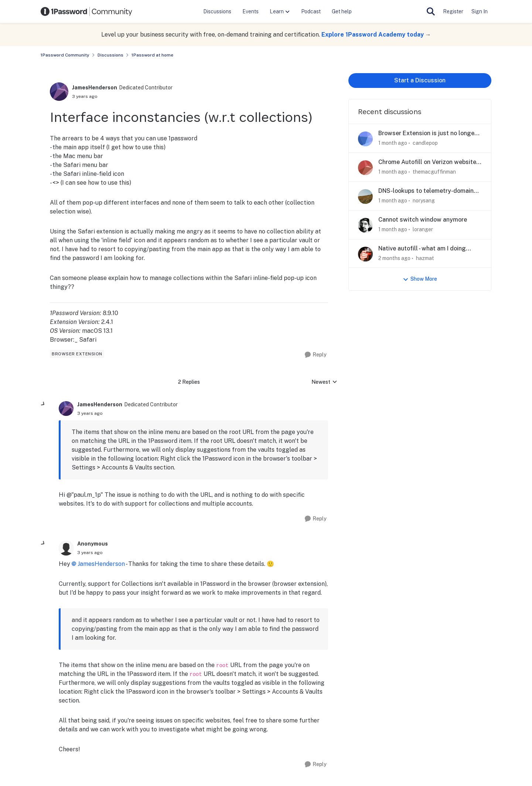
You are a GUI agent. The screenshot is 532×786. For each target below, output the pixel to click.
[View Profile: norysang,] (365, 196)
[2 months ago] (394, 258)
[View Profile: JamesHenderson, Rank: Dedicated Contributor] (59, 92)
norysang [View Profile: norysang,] (424, 201)
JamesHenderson (101, 564)
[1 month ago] (393, 143)
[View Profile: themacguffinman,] (365, 168)
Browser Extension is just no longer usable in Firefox (427, 134)
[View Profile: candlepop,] (365, 139)
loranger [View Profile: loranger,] (423, 229)
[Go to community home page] (86, 11)
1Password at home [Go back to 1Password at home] (152, 55)
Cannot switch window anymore (423, 220)
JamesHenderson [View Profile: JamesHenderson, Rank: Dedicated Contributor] (95, 88)
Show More (420, 279)
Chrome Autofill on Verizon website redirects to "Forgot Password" (427, 162)
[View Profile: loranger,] (365, 225)
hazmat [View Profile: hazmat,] (425, 258)
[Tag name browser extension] (77, 354)
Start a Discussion (420, 80)
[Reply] (316, 355)
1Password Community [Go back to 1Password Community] (65, 55)
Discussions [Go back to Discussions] (110, 55)
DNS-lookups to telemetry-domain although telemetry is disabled (426, 191)
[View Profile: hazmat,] (365, 254)
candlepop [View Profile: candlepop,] (425, 143)
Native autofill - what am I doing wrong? (422, 249)
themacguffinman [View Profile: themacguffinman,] (434, 172)
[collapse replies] (43, 404)
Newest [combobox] (324, 382)
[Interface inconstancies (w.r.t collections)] (90, 413)
